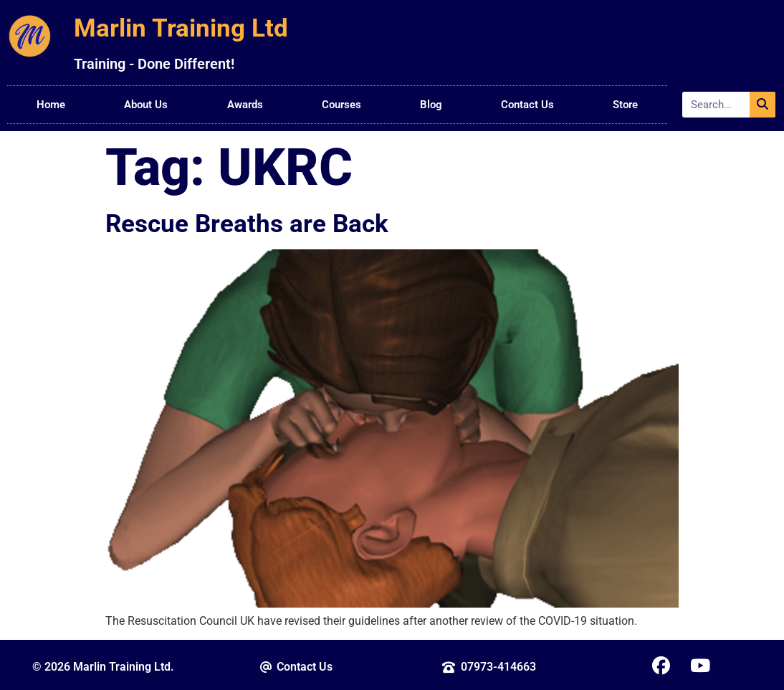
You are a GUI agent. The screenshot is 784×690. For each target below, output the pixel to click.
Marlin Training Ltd (181, 28)
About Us (146, 105)
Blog (431, 105)
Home (51, 105)
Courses (341, 105)
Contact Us (527, 105)
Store (625, 105)
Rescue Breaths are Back (247, 224)
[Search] (763, 105)
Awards (245, 105)
